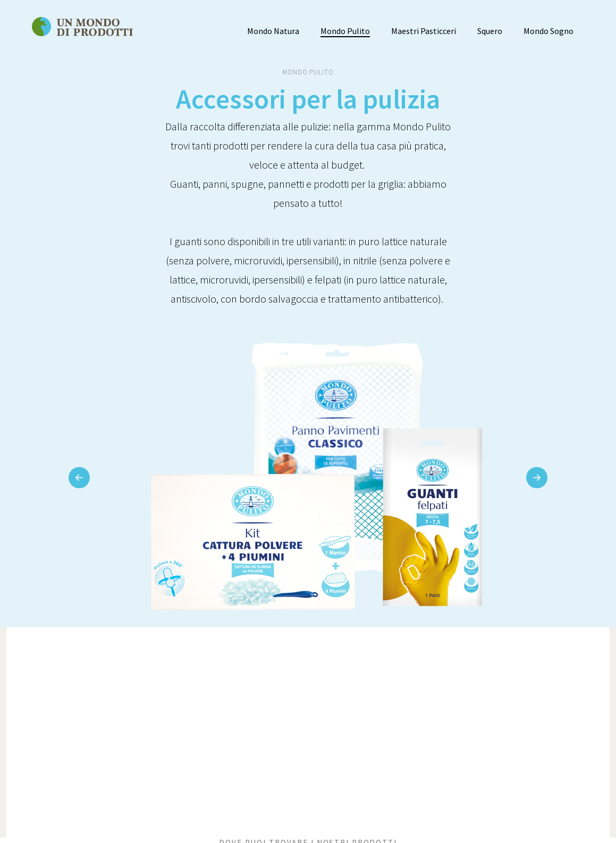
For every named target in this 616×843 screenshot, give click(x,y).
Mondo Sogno (549, 31)
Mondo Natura (273, 31)
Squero (490, 31)
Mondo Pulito (345, 31)
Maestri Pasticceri (424, 31)
